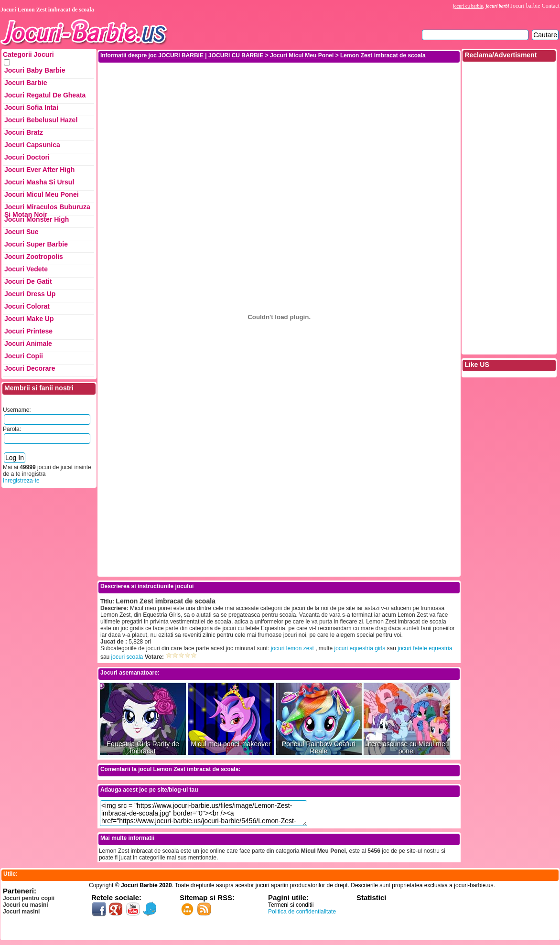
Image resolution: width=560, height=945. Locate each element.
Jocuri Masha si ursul (39, 182)
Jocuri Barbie (26, 83)
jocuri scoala (127, 657)
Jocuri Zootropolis (34, 257)
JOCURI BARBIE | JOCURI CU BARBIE (211, 55)
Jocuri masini (21, 912)
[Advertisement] (279, 130)
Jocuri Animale (28, 344)
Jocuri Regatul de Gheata (45, 95)
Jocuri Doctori (27, 157)
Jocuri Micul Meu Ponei (42, 194)
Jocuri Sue (22, 232)
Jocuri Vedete (26, 269)
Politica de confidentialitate (302, 912)
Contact (551, 6)
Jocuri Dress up (30, 294)
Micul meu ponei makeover (231, 744)
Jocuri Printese (28, 331)
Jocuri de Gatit (28, 281)
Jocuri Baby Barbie (35, 70)
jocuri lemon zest (292, 648)
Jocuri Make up (29, 319)
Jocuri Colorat (27, 306)
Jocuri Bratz (24, 132)
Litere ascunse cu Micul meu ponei (406, 748)
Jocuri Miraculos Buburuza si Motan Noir (47, 209)
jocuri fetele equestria (425, 648)
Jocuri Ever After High (39, 170)
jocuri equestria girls (360, 648)
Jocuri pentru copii (29, 898)
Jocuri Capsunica (32, 145)
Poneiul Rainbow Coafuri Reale (319, 748)
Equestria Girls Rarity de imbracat (143, 748)
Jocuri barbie (525, 6)
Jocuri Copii (24, 356)
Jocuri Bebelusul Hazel (41, 120)
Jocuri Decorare (30, 368)
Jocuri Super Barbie (36, 244)
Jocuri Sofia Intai (31, 107)
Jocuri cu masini (26, 905)
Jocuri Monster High (37, 219)
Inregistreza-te (21, 481)
